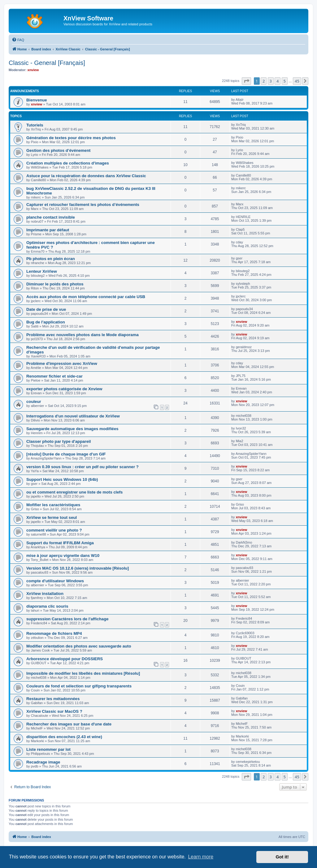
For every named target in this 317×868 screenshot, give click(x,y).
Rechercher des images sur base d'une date (69, 724)
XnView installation (45, 594)
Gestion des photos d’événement (58, 150)
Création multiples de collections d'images (68, 163)
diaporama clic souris (47, 606)
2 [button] (264, 81)
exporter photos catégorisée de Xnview (64, 389)
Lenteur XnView (42, 271)
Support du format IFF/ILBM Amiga (60, 543)
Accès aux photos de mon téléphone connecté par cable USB (86, 297)
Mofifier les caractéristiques (53, 505)
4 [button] (278, 81)
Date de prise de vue (46, 309)
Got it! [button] (282, 857)
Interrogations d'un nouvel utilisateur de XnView (73, 416)
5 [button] (285, 81)
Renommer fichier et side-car (54, 376)
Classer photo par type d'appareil (59, 441)
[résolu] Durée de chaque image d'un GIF (66, 454)
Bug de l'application (46, 322)
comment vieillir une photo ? (54, 530)
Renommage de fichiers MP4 (54, 633)
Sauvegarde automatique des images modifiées (72, 429)
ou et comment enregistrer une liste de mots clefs (74, 492)
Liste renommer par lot (48, 749)
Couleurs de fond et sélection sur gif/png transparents (79, 686)
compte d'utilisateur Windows (55, 581)
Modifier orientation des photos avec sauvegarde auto (79, 646)
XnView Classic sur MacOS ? (54, 711)
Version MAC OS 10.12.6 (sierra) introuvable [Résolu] (78, 568)
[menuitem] (18, 40)
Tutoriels (35, 125)
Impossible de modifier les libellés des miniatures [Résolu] (83, 673)
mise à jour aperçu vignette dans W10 (63, 556)
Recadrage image (43, 762)
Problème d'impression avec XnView (62, 363)
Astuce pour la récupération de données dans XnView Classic (86, 176)
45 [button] (297, 81)
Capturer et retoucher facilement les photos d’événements (83, 205)
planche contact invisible (51, 217)
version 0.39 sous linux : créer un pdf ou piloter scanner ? (83, 467)
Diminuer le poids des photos (55, 284)
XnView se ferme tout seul (52, 517)
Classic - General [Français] (47, 63)
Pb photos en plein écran (51, 259)
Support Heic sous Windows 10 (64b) (62, 479)
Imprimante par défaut (48, 230)
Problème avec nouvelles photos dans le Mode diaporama (83, 335)
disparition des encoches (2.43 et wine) (64, 737)
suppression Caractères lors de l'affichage (67, 619)
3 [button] (271, 81)
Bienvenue (37, 100)
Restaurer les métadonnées (53, 699)
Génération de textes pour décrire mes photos (71, 138)
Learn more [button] (201, 857)
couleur (34, 402)
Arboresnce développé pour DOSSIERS (65, 659)
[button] (246, 81)
